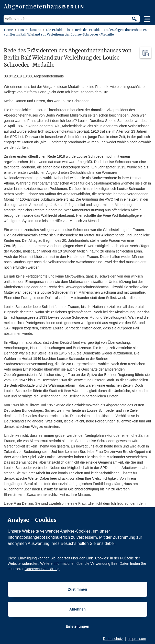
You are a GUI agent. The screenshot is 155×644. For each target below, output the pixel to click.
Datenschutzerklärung (42, 569)
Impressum (137, 639)
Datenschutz (113, 639)
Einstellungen (77, 626)
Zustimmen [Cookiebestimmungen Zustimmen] (78, 589)
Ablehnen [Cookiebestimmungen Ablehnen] (77, 609)
